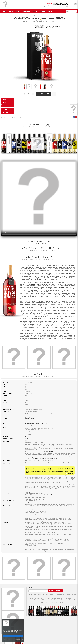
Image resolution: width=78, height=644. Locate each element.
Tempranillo (26, 270)
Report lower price (33, 117)
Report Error (24, 117)
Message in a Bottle (46, 11)
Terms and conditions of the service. (45, 495)
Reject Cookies (7, 639)
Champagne (27, 11)
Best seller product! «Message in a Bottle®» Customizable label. (39, 21)
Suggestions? (16, 117)
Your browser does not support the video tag (39, 198)
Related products (39, 125)
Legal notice (6, 113)
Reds (4, 11)
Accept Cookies (13, 636)
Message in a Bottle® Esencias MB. (39, 248)
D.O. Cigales (31, 275)
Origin (4, 99)
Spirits (35, 11)
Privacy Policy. (16, 633)
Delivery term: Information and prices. (34, 442)
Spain (51, 272)
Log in (63, 6)
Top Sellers (47, 6)
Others (18, 11)
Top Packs (40, 6)
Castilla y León (70, 273)
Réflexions (40, 284)
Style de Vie (48, 284)
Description (6, 106)
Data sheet (5, 103)
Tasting (5, 109)
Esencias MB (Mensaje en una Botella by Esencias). (37, 424)
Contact (54, 6)
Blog (58, 6)
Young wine (28, 398)
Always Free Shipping (6, 117)
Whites (11, 11)
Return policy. (28, 492)
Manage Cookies (19, 639)
